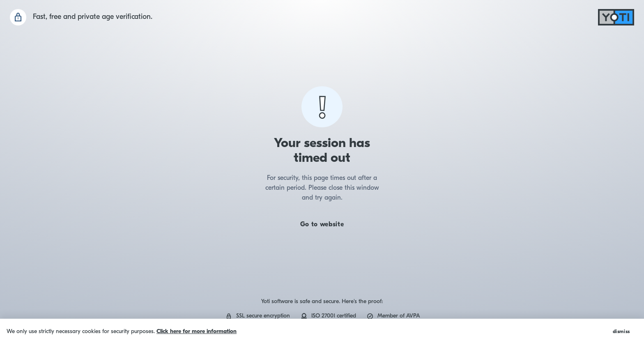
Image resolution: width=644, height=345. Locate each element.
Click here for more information (197, 332)
